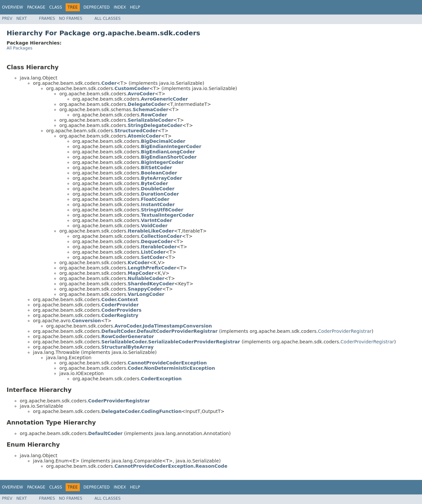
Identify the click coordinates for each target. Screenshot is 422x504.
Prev (7, 18)
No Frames (71, 18)
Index (120, 7)
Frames (47, 18)
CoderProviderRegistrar (345, 331)
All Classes (108, 18)
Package (36, 7)
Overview (13, 7)
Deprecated (97, 7)
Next (21, 18)
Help (135, 7)
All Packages (19, 48)
